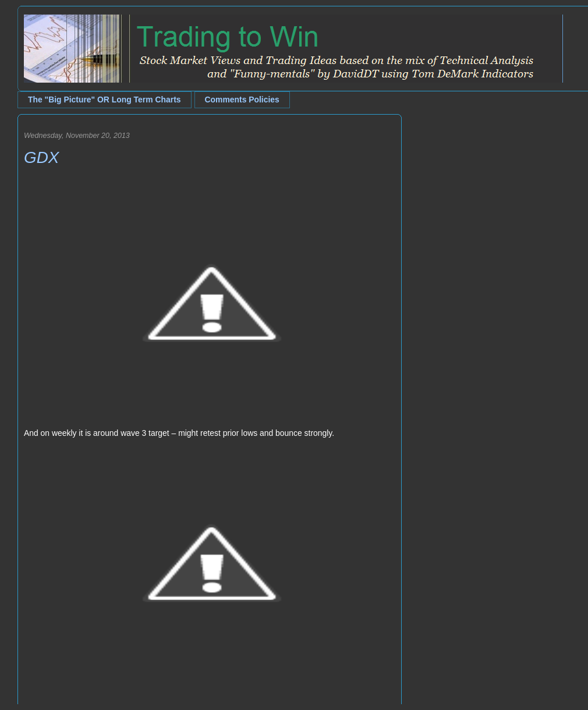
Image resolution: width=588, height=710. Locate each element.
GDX (41, 157)
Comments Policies (242, 100)
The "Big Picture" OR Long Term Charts (105, 100)
